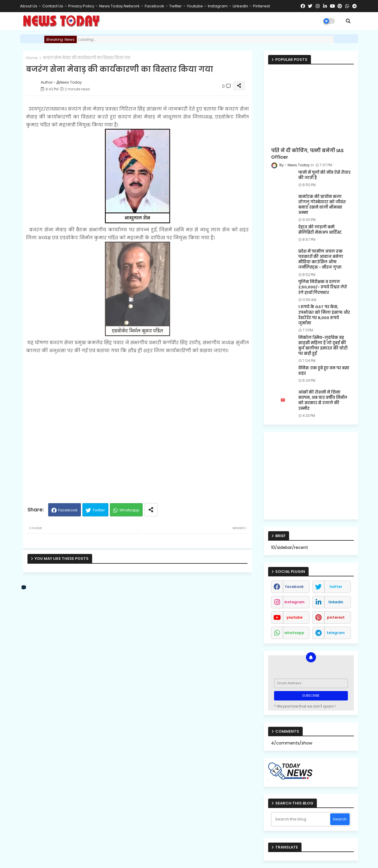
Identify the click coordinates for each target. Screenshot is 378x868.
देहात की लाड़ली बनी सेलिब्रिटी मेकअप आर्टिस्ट (320, 230)
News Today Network (119, 6)
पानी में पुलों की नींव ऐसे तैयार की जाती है (324, 175)
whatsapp (294, 633)
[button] (348, 21)
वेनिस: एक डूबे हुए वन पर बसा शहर (324, 371)
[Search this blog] (301, 819)
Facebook (68, 510)
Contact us (53, 6)
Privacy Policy (81, 6)
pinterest (261, 6)
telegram (336, 633)
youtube (195, 6)
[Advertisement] (137, 426)
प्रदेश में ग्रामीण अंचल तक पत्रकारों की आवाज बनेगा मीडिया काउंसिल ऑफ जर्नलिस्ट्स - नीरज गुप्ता (321, 260)
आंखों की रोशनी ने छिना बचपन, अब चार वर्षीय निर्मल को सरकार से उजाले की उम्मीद (323, 400)
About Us (29, 6)
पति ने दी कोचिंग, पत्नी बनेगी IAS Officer (307, 154)
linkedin (240, 6)
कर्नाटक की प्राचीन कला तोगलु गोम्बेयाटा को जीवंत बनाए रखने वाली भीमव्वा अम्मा (322, 205)
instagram (218, 6)
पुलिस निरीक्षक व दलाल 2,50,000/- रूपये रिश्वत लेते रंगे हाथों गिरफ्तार (323, 287)
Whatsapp (129, 510)
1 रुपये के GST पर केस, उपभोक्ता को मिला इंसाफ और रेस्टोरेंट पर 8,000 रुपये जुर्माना (324, 315)
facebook (154, 6)
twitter (176, 6)
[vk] (24, 587)
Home (32, 58)
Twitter (99, 510)
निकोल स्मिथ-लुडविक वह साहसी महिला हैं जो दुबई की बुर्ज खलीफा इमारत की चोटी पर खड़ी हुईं (323, 346)
